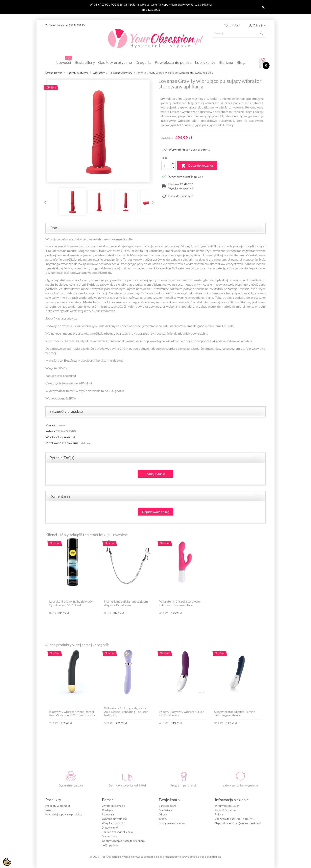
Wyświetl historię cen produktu (186, 150)
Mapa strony (109, 836)
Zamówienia (166, 810)
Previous (44, 202)
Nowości (50, 810)
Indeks (50, 431)
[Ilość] (166, 165)
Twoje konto (169, 800)
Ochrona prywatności (114, 819)
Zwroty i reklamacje (113, 806)
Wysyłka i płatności (113, 823)
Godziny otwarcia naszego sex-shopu (124, 841)
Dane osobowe (167, 806)
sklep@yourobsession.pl (246, 823)
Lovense (60, 425)
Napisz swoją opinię (156, 512)
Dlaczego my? (110, 828)
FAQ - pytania (110, 845)
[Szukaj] (239, 33)
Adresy (163, 814)
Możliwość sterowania (62, 443)
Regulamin (108, 814)
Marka (50, 425)
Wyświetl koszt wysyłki (181, 189)
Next (152, 202)
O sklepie (107, 810)
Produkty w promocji (58, 806)
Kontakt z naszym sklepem (117, 832)
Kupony (163, 819)
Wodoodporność (58, 437)
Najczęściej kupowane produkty (64, 814)
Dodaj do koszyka (197, 166)
